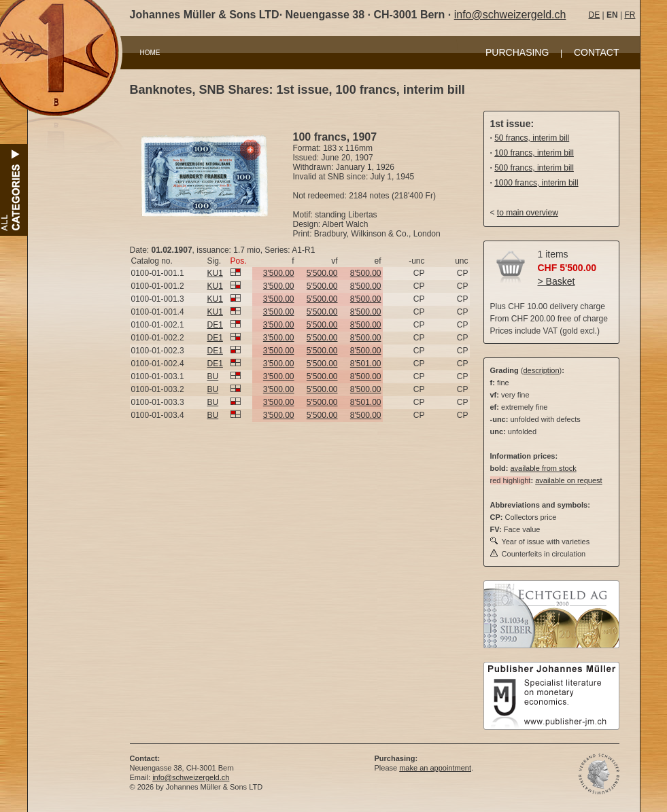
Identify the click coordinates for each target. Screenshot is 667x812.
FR (630, 15)
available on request (568, 480)
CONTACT (597, 52)
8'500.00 (366, 273)
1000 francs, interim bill (536, 183)
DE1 (215, 325)
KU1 (215, 273)
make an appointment (435, 768)
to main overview (528, 213)
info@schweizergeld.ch (510, 15)
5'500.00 (322, 273)
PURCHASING (517, 52)
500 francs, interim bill (534, 168)
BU (213, 376)
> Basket (557, 281)
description (541, 370)
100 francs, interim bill (534, 153)
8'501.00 (366, 364)
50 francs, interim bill (532, 138)
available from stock (543, 468)
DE (595, 15)
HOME (150, 53)
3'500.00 (279, 273)
